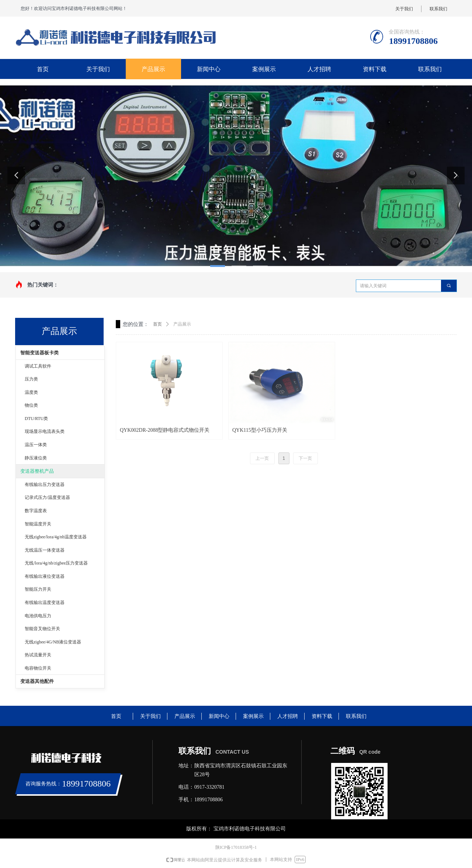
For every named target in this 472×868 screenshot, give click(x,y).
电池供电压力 (38, 616)
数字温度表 (36, 511)
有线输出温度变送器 (45, 603)
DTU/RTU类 (36, 419)
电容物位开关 (38, 668)
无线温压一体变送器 (45, 550)
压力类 (31, 379)
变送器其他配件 (37, 681)
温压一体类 (36, 445)
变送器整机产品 (37, 471)
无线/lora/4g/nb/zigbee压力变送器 (56, 563)
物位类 (31, 405)
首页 (157, 324)
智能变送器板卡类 (39, 353)
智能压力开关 (38, 589)
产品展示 (182, 324)
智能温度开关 (38, 524)
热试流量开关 (38, 655)
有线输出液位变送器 (45, 576)
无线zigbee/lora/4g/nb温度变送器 (56, 537)
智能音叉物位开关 (42, 629)
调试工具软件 (38, 366)
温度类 (31, 392)
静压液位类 (36, 458)
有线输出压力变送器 (45, 485)
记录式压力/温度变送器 (47, 497)
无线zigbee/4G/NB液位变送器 (53, 642)
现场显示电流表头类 (45, 431)
